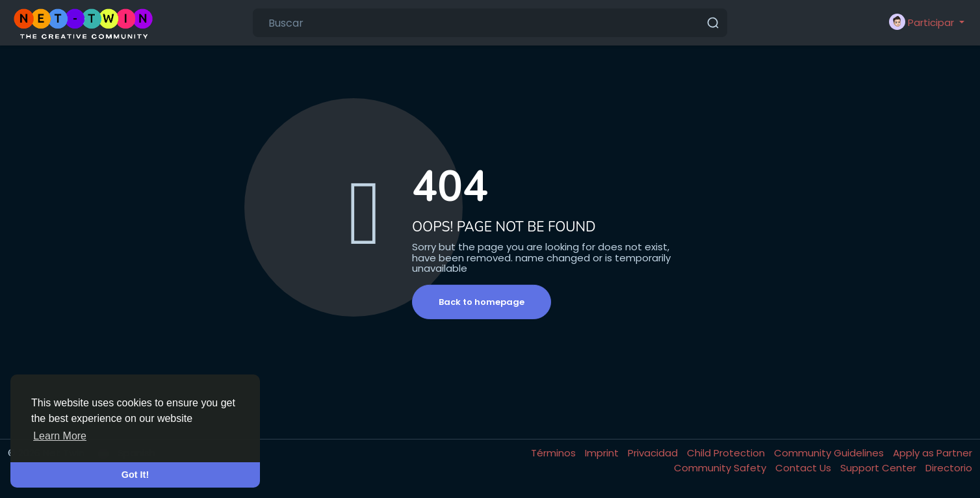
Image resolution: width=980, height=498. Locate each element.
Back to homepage (482, 302)
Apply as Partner (933, 453)
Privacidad (654, 453)
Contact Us (805, 468)
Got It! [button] (135, 475)
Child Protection (727, 453)
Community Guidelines (830, 453)
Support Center (880, 468)
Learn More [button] (60, 436)
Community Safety (721, 468)
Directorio (949, 468)
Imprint (603, 453)
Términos (555, 453)
